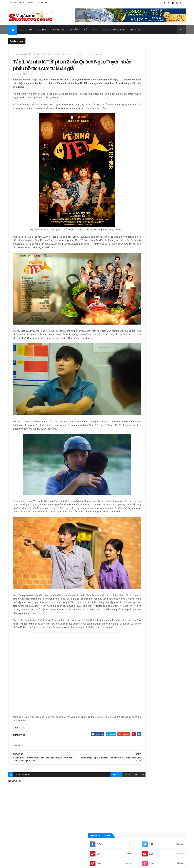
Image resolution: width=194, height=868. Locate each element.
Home (14, 3)
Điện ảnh (24, 54)
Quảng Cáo (144, 200)
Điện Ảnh (74, 30)
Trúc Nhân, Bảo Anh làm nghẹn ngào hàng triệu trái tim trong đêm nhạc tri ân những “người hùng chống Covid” (164, 171)
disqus (107, 772)
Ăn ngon (137, 306)
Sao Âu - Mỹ (138, 337)
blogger (96, 772)
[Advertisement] (158, 117)
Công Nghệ (91, 30)
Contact (31, 3)
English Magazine (114, 30)
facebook (118, 772)
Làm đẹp (136, 332)
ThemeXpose (23, 864)
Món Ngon (58, 30)
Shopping (135, 30)
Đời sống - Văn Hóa (142, 322)
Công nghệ (138, 311)
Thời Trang (138, 352)
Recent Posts (172, 200)
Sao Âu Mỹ (26, 30)
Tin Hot (136, 357)
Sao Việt (137, 347)
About (22, 3)
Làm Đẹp (42, 30)
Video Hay (137, 362)
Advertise (43, 3)
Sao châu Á (138, 342)
